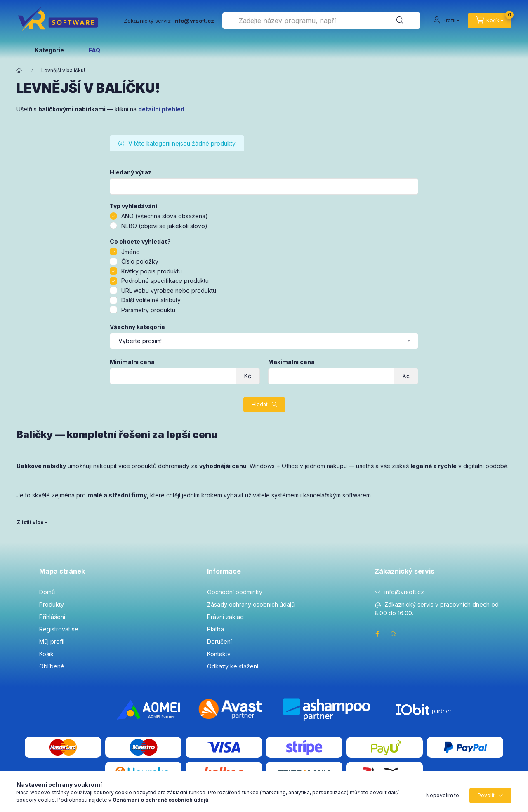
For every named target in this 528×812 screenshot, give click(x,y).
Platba (216, 629)
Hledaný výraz (131, 172)
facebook (377, 634)
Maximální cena (291, 362)
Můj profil (52, 641)
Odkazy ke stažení (233, 666)
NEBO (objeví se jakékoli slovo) (164, 226)
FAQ (94, 50)
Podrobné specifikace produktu (165, 281)
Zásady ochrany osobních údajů (251, 604)
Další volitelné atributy (151, 300)
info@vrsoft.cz (404, 592)
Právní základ (225, 617)
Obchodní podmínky (235, 592)
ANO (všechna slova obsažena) (165, 216)
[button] (44, 50)
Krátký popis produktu (152, 271)
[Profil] (446, 21)
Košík (46, 654)
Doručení (219, 641)
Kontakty (219, 654)
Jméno (131, 252)
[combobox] (321, 21)
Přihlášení (52, 617)
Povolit (486, 795)
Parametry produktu (148, 310)
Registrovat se (59, 629)
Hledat (260, 404)
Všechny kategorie (137, 327)
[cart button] (490, 21)
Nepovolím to (443, 795)
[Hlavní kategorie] (19, 71)
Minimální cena (132, 362)
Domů (47, 592)
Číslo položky (140, 261)
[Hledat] (400, 21)
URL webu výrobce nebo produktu (169, 291)
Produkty (52, 604)
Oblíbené (52, 666)
